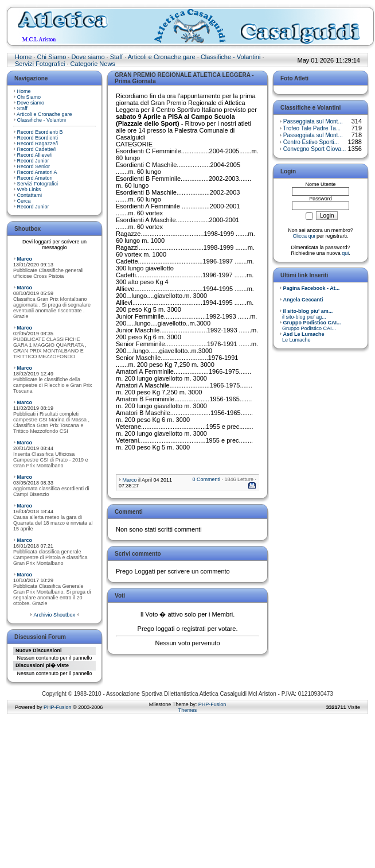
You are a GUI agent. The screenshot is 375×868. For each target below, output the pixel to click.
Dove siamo (88, 57)
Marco (25, 259)
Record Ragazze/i (38, 144)
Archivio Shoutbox (54, 615)
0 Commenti (206, 479)
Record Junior (33, 161)
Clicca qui (304, 236)
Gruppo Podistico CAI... (310, 325)
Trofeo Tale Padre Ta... (312, 128)
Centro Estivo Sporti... (311, 142)
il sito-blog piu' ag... (306, 314)
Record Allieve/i (35, 155)
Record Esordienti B (40, 132)
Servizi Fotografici (40, 64)
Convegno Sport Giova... (315, 149)
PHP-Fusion (58, 707)
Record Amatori (35, 178)
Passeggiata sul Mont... (313, 121)
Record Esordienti (38, 138)
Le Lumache (302, 337)
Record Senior (34, 166)
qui (345, 253)
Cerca (24, 201)
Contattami (30, 195)
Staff (116, 57)
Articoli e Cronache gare (162, 57)
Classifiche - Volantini (231, 57)
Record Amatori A (37, 172)
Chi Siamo (52, 57)
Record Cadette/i (37, 149)
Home (23, 57)
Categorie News (93, 64)
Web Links (29, 189)
